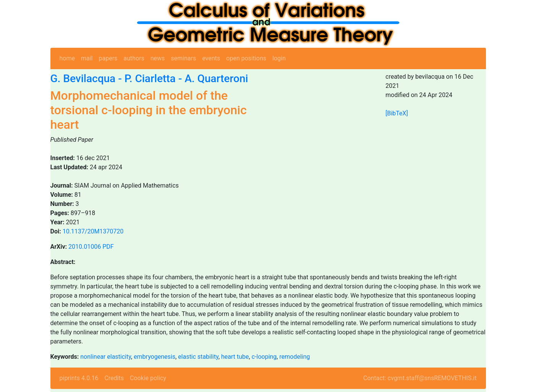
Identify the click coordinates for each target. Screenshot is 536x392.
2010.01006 (85, 247)
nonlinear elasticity (106, 357)
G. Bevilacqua (83, 79)
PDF (108, 247)
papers (108, 58)
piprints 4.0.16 (79, 378)
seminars (183, 58)
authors (134, 58)
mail (87, 58)
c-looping (264, 357)
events (211, 58)
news (158, 58)
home (67, 58)
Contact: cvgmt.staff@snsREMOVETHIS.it (420, 378)
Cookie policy (148, 378)
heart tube (235, 357)
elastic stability (198, 357)
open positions (246, 58)
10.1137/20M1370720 (93, 231)
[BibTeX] (397, 113)
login (279, 58)
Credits (114, 378)
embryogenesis (155, 357)
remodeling (295, 357)
